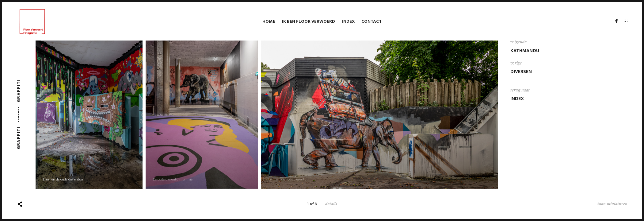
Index (348, 21)
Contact (372, 21)
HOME (269, 21)
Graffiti (19, 91)
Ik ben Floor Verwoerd (309, 21)
